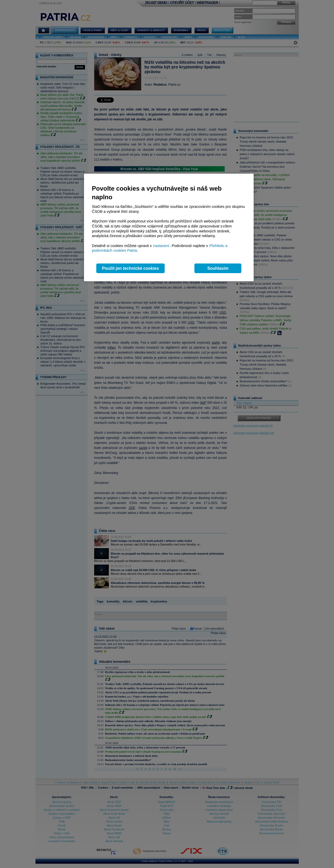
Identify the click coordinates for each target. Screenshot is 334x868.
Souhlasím (218, 268)
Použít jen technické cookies (130, 268)
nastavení (161, 246)
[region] (169, 228)
